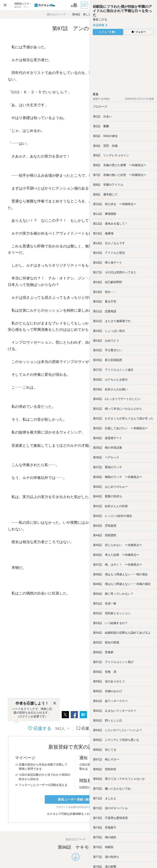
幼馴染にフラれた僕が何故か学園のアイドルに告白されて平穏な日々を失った (122, 11)
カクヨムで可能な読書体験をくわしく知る (76, 814)
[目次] (85, 5)
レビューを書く (108, 32)
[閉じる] (55, 703)
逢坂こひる (100, 19)
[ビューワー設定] (74, 5)
